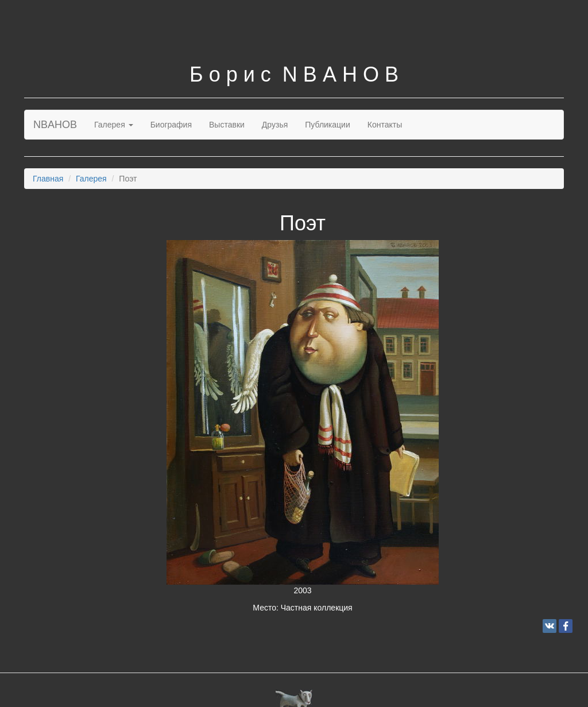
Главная (48, 179)
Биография (171, 125)
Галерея (114, 125)
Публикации (327, 125)
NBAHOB (55, 125)
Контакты (385, 125)
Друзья (275, 125)
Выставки (227, 125)
